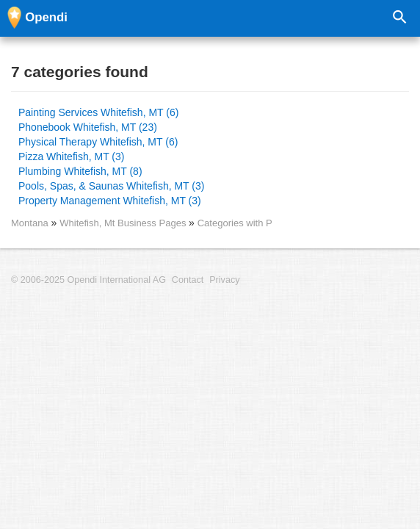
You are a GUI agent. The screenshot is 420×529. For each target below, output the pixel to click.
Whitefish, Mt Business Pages (124, 223)
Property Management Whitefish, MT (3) (110, 201)
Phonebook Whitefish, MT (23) (88, 127)
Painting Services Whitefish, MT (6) (98, 112)
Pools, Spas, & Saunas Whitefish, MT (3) (111, 186)
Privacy (224, 280)
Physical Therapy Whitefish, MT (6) (98, 142)
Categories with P (235, 223)
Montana (30, 223)
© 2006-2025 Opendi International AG (88, 280)
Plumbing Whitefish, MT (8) (80, 171)
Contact (188, 280)
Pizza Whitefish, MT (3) (71, 156)
